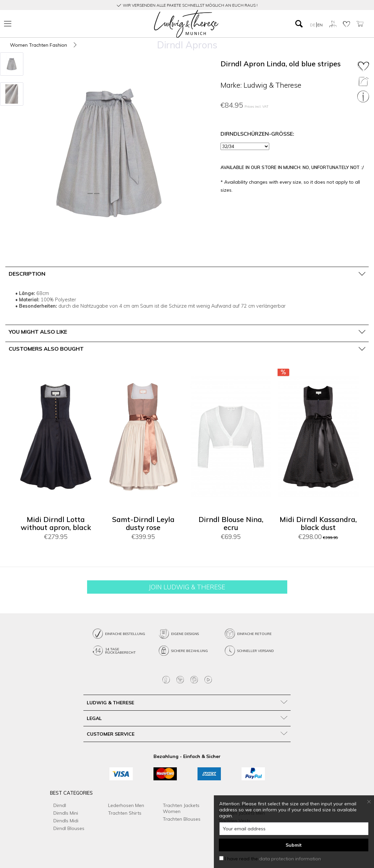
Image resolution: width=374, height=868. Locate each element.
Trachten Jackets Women (181, 808)
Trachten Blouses (182, 819)
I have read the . (273, 859)
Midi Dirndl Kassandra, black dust (318, 523)
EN (320, 25)
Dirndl (60, 805)
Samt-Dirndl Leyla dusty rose (143, 523)
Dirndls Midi (66, 821)
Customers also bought (46, 349)
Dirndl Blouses (69, 828)
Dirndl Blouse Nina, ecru (231, 523)
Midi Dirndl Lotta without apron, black (56, 523)
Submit (294, 845)
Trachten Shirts (125, 813)
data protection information (290, 859)
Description (27, 274)
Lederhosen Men (126, 805)
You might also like (38, 332)
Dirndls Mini (66, 813)
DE (313, 25)
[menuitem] (61, 24)
